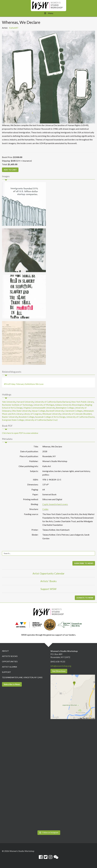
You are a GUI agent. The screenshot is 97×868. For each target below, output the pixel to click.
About (5, 651)
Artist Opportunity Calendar (48, 573)
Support (6, 672)
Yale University (9, 402)
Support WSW (48, 589)
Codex (45, 509)
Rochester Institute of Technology (17, 405)
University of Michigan (44, 405)
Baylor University (10, 417)
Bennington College (65, 408)
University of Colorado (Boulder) (77, 414)
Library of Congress (33, 414)
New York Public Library (83, 402)
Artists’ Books (48, 581)
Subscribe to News (12, 684)
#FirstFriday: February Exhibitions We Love (24, 384)
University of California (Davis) (80, 417)
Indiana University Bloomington (70, 405)
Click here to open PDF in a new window (20, 433)
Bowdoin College (26, 417)
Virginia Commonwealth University (39, 408)
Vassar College (39, 411)
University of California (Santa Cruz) (41, 420)
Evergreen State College (13, 420)
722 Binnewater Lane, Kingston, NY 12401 (22, 677)
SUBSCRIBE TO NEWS (84, 563)
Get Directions (59, 671)
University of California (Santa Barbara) (53, 402)
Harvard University (25, 402)
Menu (48, 13)
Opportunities (10, 661)
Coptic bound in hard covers (55, 504)
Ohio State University (21, 411)
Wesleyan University (52, 414)
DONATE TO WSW (85, 598)
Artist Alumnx (10, 667)
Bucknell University (55, 411)
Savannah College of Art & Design (50, 417)
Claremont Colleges (74, 411)
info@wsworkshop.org (61, 666)
